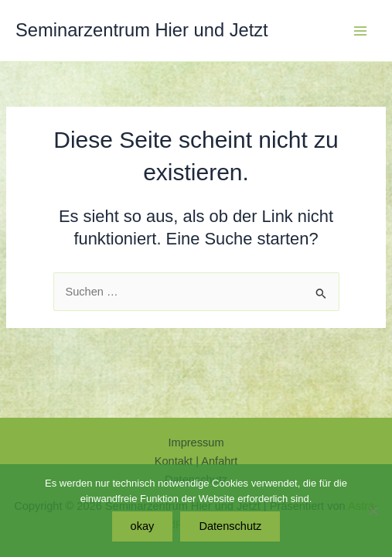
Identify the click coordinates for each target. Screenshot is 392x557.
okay (143, 526)
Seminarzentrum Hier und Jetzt (142, 30)
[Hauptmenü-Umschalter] (360, 31)
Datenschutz (230, 526)
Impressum (196, 443)
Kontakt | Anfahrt (196, 461)
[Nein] (373, 511)
